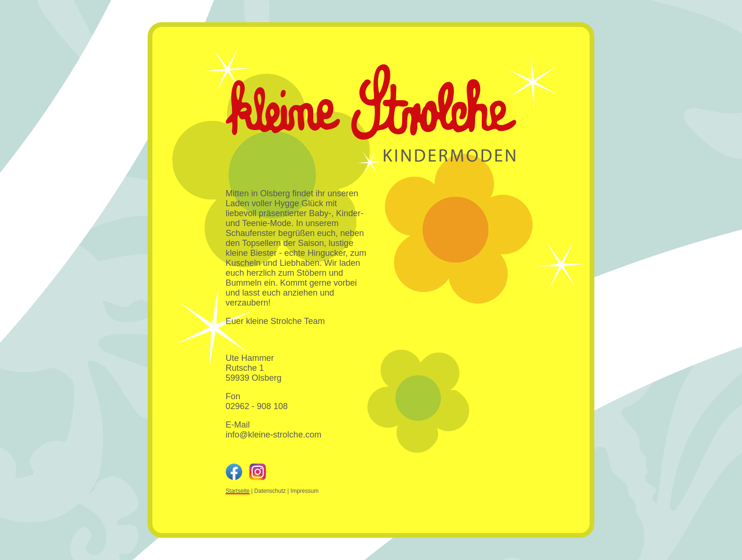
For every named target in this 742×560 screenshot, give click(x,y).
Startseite (238, 491)
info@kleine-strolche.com (274, 435)
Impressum (305, 491)
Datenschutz (270, 491)
